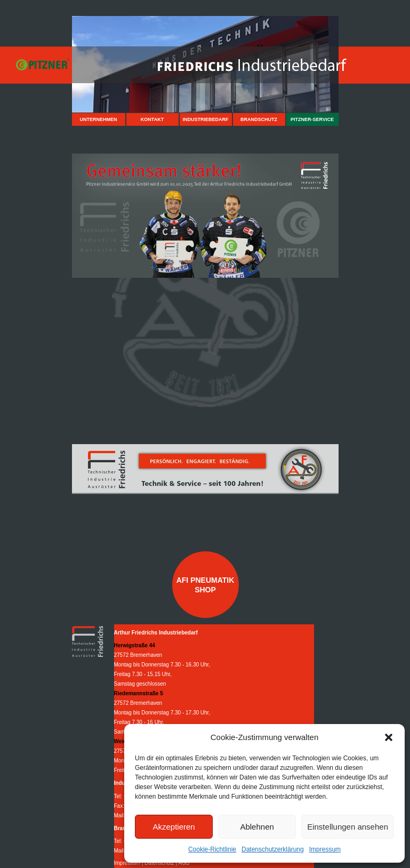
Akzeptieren (174, 827)
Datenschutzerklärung (273, 849)
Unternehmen (98, 119)
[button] (389, 737)
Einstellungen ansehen (348, 827)
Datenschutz (159, 863)
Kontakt (152, 119)
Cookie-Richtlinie (212, 849)
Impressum (325, 849)
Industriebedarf (205, 119)
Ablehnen (257, 827)
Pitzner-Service (312, 119)
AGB (184, 863)
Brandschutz (259, 119)
